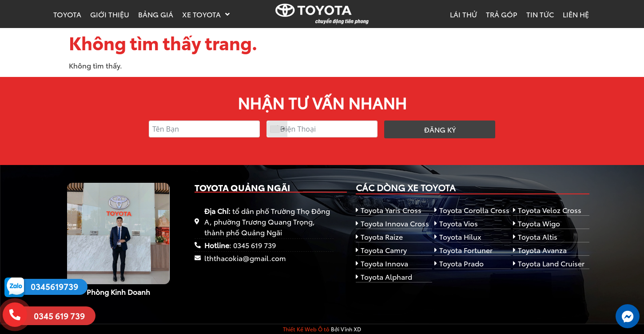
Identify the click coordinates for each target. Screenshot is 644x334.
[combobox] (277, 129)
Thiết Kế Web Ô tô (306, 329)
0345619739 (54, 286)
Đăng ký (440, 129)
